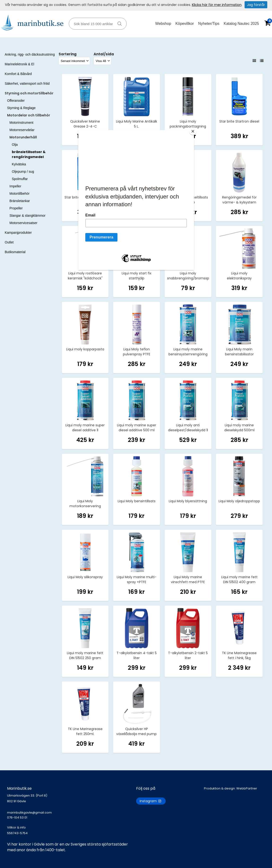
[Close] (193, 131)
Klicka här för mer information (217, 5)
